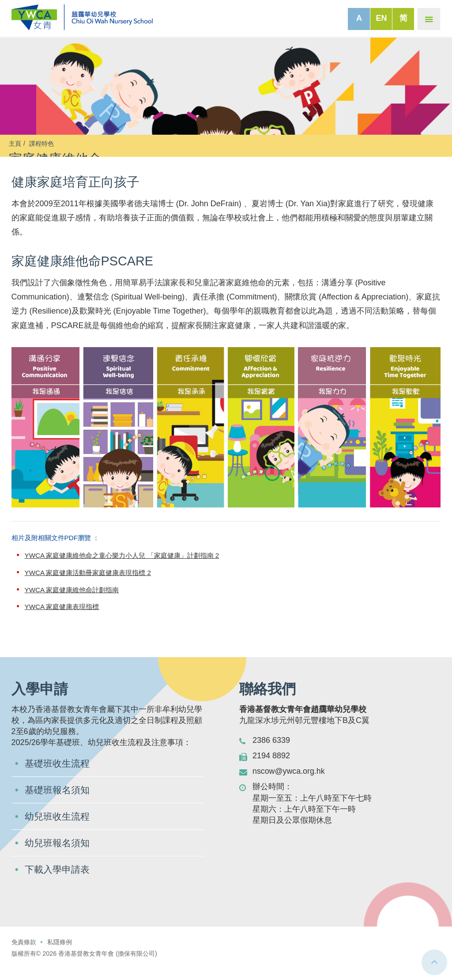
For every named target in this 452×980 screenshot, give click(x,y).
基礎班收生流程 (59, 777)
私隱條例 (60, 955)
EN (381, 18)
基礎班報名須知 (59, 803)
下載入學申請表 (59, 883)
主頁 (15, 144)
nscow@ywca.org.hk (289, 784)
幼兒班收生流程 (59, 830)
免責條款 (24, 955)
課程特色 (41, 144)
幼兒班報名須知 (59, 856)
